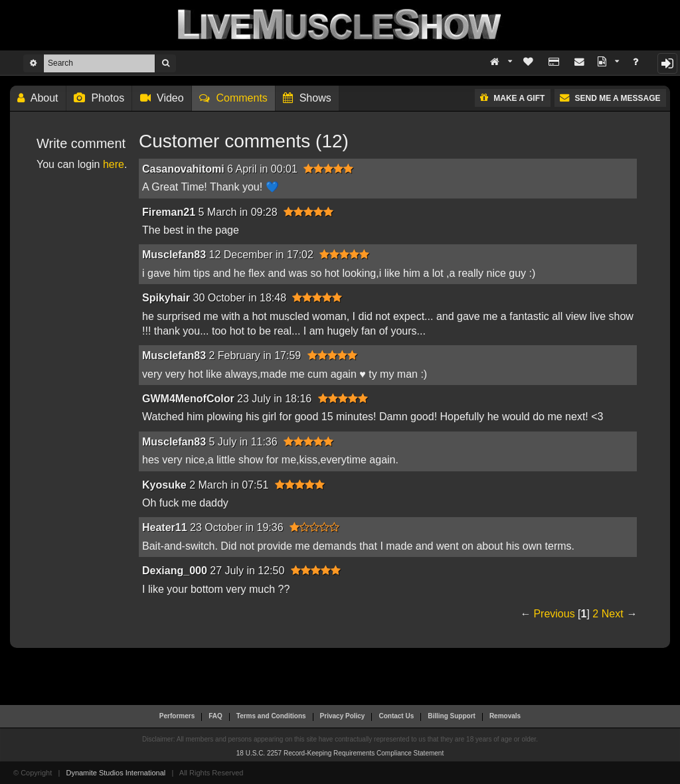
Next (613, 614)
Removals (505, 716)
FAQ (215, 716)
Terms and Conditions (271, 716)
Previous (554, 614)
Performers (177, 716)
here (114, 164)
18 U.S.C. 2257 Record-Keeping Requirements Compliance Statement (340, 753)
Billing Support (452, 716)
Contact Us (396, 716)
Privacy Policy (343, 716)
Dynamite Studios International (116, 773)
